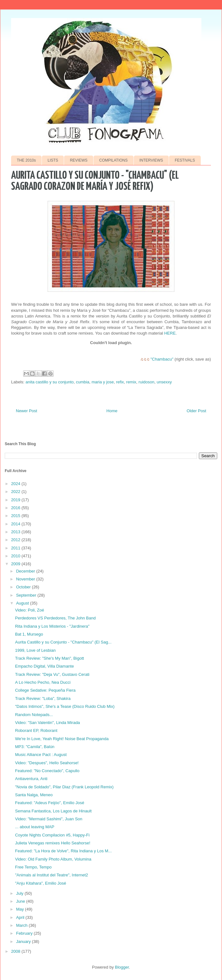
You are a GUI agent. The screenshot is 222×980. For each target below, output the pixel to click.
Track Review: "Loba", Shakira (43, 698)
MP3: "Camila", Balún (35, 747)
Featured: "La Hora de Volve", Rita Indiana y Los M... (63, 851)
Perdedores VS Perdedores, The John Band (55, 618)
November (26, 579)
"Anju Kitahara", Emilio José (40, 883)
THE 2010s (26, 160)
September (27, 595)
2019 (16, 500)
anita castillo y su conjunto (50, 382)
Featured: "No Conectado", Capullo (47, 771)
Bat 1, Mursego (29, 634)
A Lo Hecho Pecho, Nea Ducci (43, 682)
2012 (16, 540)
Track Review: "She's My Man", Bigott (49, 658)
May (21, 909)
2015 (16, 516)
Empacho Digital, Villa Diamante (44, 666)
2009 (16, 564)
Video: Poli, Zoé (29, 610)
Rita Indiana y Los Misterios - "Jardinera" (52, 626)
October (24, 587)
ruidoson (147, 382)
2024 (16, 484)
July (20, 893)
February (25, 933)
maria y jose (103, 382)
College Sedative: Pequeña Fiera (45, 690)
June (21, 901)
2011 (16, 548)
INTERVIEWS (151, 160)
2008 (16, 951)
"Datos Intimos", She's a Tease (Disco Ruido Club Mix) (65, 706)
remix (131, 382)
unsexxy (164, 382)
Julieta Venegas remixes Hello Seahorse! (52, 843)
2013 (16, 532)
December (26, 571)
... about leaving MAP (35, 827)
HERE (170, 333)
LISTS (53, 160)
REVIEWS (78, 160)
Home (112, 411)
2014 (16, 524)
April (21, 917)
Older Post (196, 411)
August (23, 603)
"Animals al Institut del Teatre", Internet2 (51, 875)
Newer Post (26, 411)
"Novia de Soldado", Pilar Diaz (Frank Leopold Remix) (64, 787)
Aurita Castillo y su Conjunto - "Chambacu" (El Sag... (63, 642)
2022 (16, 492)
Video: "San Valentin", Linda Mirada (47, 723)
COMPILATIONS (114, 160)
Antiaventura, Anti (31, 779)
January (24, 942)
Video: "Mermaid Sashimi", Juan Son (49, 819)
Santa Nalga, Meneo (34, 795)
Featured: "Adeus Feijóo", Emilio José (49, 803)
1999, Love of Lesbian (35, 650)
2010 (16, 556)
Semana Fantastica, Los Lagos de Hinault (53, 811)
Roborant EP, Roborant (36, 730)
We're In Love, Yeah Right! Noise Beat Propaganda (62, 739)
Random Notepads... (34, 715)
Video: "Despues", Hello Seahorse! (47, 763)
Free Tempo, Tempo (33, 867)
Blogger (122, 967)
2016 (16, 508)
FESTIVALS (185, 160)
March (23, 925)
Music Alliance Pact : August (41, 755)
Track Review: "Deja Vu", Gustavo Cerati (52, 674)
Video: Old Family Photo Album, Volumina (53, 859)
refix (120, 382)
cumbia (83, 382)
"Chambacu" (162, 359)
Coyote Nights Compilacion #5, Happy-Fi (52, 835)
